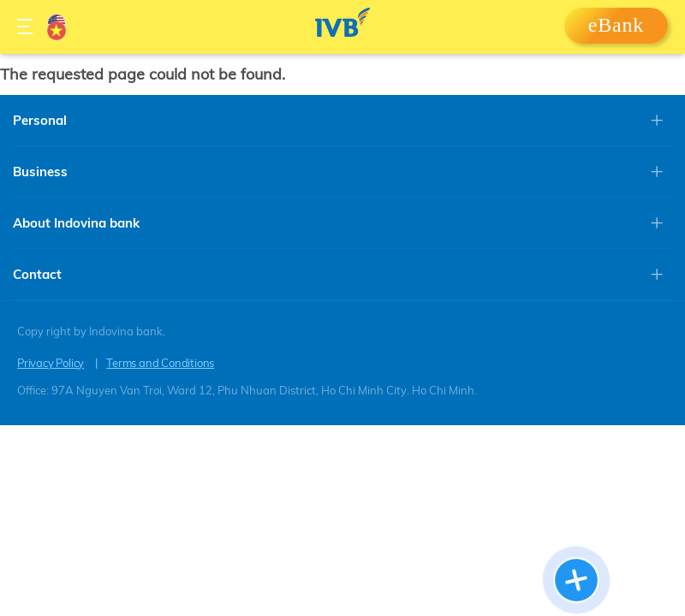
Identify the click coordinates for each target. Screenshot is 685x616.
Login (616, 31)
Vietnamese (57, 31)
